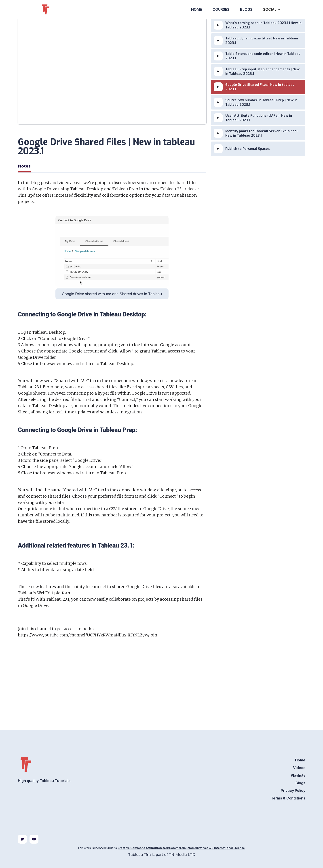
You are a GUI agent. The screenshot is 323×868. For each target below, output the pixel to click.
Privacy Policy (293, 791)
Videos (299, 768)
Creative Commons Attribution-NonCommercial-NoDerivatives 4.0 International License (181, 848)
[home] (54, 9)
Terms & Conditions (288, 798)
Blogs (246, 9)
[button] (272, 9)
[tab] (24, 167)
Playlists (298, 775)
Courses (221, 9)
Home (196, 9)
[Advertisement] (112, 694)
